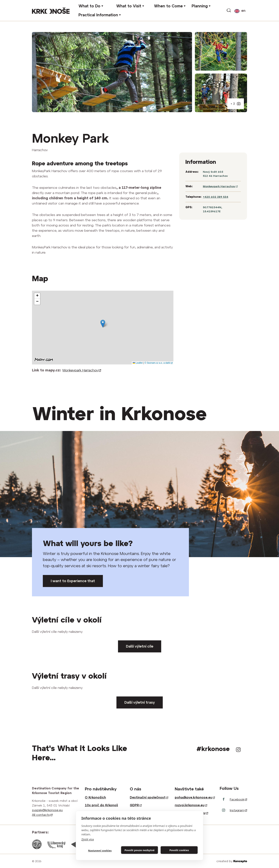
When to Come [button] (168, 6)
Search (229, 10)
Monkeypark (82, 370)
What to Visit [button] (129, 6)
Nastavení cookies (100, 851)
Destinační (149, 797)
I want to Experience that (73, 581)
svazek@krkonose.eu (47, 810)
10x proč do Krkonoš (101, 805)
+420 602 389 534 (216, 197)
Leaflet (138, 363)
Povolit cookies (179, 850)
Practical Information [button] (98, 15)
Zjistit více (88, 839)
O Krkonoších (95, 797)
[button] (103, 324)
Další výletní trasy (140, 702)
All (42, 815)
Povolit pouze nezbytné (140, 850)
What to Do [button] (89, 6)
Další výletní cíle (140, 646)
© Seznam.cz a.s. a (158, 363)
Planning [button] (200, 6)
